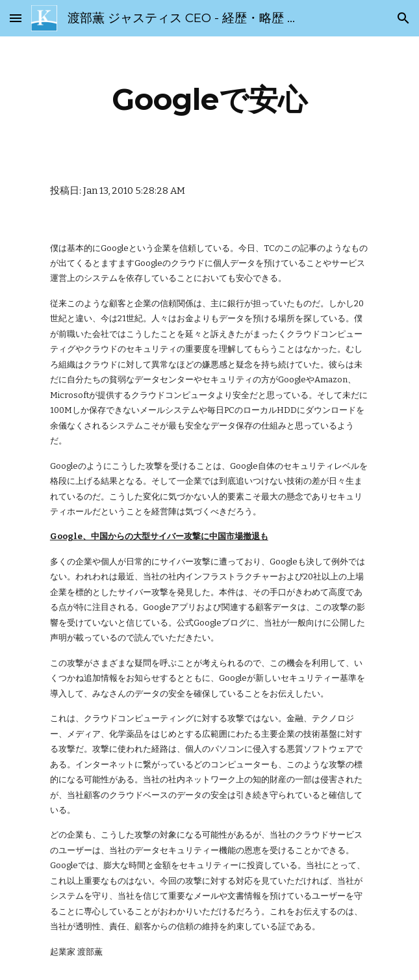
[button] (16, 18)
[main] (209, 99)
